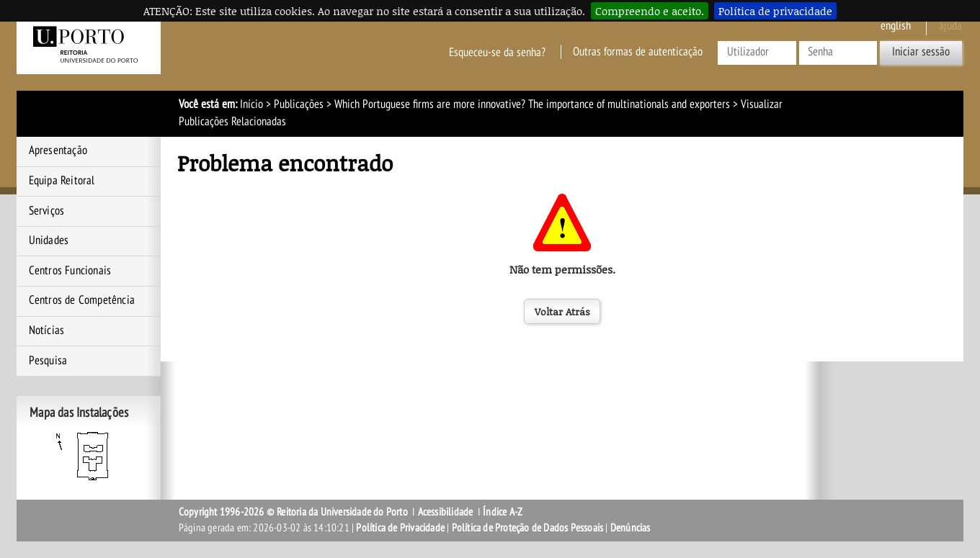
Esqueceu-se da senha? (497, 52)
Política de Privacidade (400, 528)
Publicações (299, 104)
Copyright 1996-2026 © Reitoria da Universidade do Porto (293, 512)
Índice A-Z (503, 512)
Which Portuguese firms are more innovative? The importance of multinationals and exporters (532, 104)
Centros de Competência (82, 300)
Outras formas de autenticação (638, 52)
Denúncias (631, 528)
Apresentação (58, 150)
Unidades (49, 240)
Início (251, 104)
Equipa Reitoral (62, 181)
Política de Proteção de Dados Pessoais (528, 528)
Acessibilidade (446, 512)
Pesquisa (48, 361)
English (896, 26)
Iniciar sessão (921, 52)
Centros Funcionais (70, 271)
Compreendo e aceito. (650, 11)
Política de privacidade (775, 11)
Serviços (47, 211)
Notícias (47, 330)
